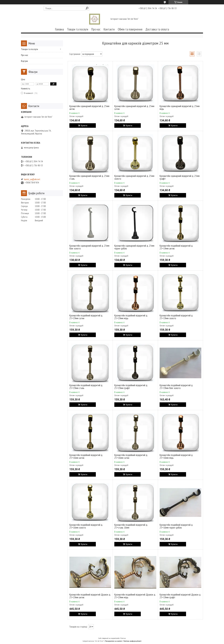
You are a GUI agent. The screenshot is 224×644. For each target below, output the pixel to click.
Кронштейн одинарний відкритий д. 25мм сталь (89, 177)
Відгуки (24, 61)
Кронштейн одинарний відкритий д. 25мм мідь (180, 108)
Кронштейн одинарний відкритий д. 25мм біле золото (89, 247)
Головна (59, 29)
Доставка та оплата (157, 29)
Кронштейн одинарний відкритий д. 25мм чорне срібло (134, 247)
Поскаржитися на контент (113, 641)
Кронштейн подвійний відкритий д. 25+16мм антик (86, 456)
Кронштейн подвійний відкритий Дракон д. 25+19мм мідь (135, 596)
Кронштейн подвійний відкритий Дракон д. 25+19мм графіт (180, 596)
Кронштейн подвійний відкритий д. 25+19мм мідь (131, 317)
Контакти (109, 29)
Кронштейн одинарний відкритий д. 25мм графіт (180, 177)
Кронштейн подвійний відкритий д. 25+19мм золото (176, 317)
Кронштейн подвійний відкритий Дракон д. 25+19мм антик (90, 596)
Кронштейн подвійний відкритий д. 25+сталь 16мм (131, 526)
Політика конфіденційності (132, 641)
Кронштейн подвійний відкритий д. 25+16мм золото (86, 526)
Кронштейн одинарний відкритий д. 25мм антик (89, 108)
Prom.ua (123, 638)
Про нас (96, 29)
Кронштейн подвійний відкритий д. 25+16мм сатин (131, 456)
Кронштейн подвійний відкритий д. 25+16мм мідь (176, 456)
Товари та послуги (78, 29)
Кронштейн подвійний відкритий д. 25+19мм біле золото (176, 387)
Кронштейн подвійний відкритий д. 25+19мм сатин (86, 317)
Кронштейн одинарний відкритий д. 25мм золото (134, 177)
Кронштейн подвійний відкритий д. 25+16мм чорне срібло (176, 526)
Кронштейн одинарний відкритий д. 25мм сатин (134, 108)
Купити (84, 125)
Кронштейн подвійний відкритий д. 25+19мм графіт (131, 387)
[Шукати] (87, 8)
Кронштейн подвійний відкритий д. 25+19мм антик (176, 247)
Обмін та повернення (130, 29)
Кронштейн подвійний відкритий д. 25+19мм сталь (86, 387)
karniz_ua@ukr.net (32, 179)
